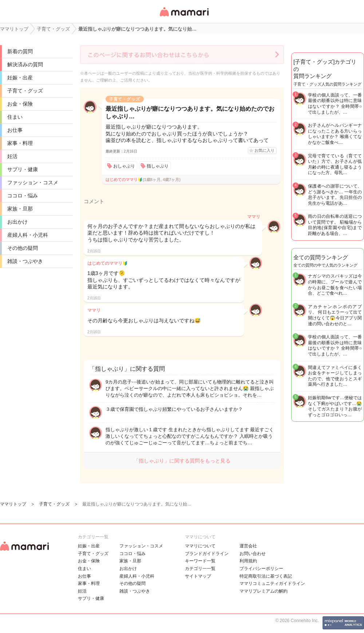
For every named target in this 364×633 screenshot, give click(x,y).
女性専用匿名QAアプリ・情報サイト (184, 17)
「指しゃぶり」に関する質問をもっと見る (182, 461)
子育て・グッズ (25, 91)
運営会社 (248, 546)
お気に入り (264, 150)
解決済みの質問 (25, 64)
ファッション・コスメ (33, 182)
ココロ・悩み (23, 196)
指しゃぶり (158, 166)
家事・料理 (20, 143)
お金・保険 (20, 104)
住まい (15, 117)
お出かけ (17, 222)
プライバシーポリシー (261, 569)
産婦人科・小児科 (28, 235)
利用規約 (248, 561)
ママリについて (200, 546)
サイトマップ (198, 576)
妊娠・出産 (20, 78)
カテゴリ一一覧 (200, 569)
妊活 (12, 156)
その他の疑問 (23, 248)
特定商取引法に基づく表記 (266, 576)
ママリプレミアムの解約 (264, 591)
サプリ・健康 (23, 169)
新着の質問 (20, 51)
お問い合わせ (253, 554)
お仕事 (15, 130)
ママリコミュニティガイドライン (272, 583)
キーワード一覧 (200, 561)
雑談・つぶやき (25, 261)
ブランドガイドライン (207, 554)
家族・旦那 (20, 209)
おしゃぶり (124, 166)
